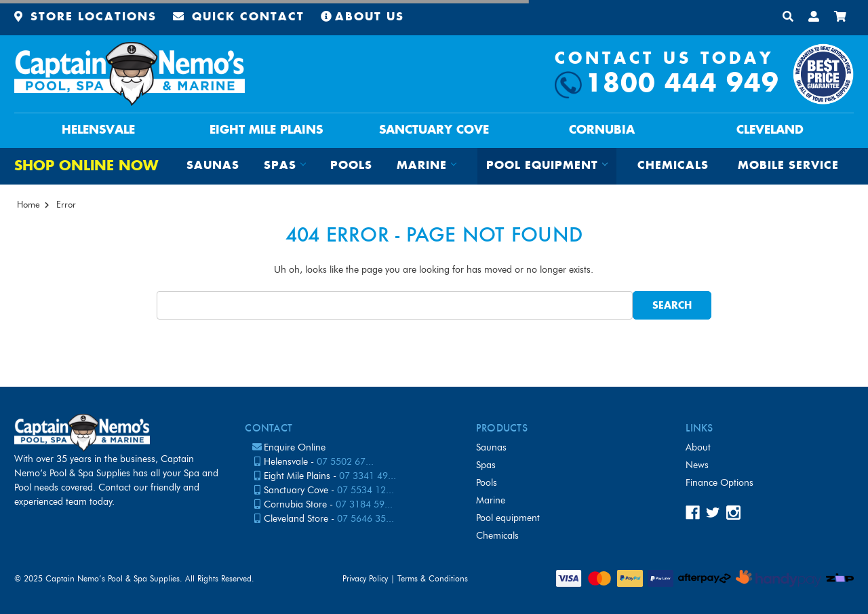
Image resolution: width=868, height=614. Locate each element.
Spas (486, 465)
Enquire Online (295, 447)
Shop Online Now (86, 167)
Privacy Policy (365, 578)
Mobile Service (788, 166)
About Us (362, 17)
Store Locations (85, 17)
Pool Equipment (508, 518)
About (698, 447)
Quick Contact (239, 17)
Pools (351, 166)
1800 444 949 (682, 84)
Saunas (213, 166)
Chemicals (673, 166)
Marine (491, 500)
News (697, 465)
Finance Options (719, 483)
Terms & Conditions (433, 578)
